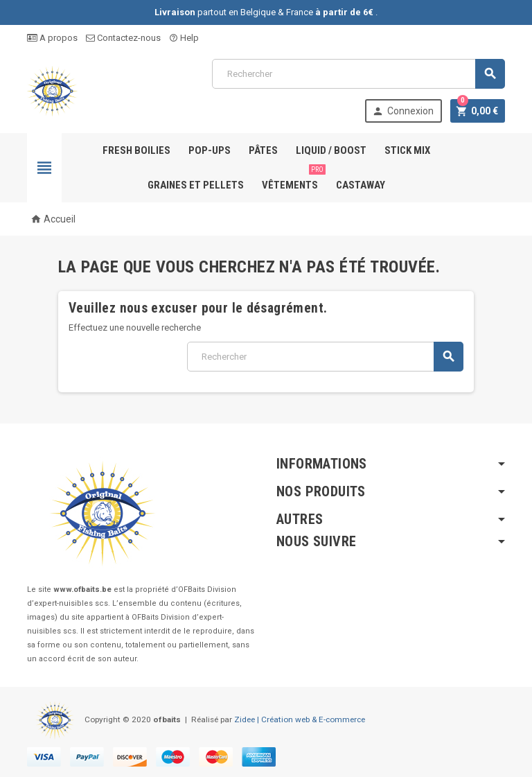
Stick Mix (407, 150)
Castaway (361, 185)
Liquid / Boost (331, 150)
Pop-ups (210, 150)
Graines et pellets (196, 185)
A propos (52, 38)
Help (184, 38)
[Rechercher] (358, 74)
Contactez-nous (123, 38)
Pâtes (263, 150)
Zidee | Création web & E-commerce (300, 719)
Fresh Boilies (136, 150)
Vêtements (293, 180)
